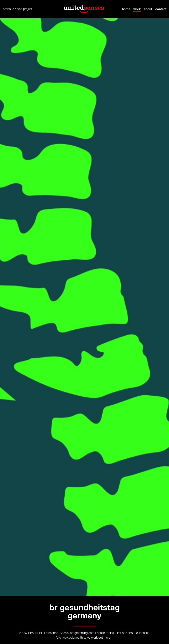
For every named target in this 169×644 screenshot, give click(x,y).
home (126, 9)
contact (161, 9)
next (19, 9)
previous (8, 9)
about (148, 9)
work (137, 9)
